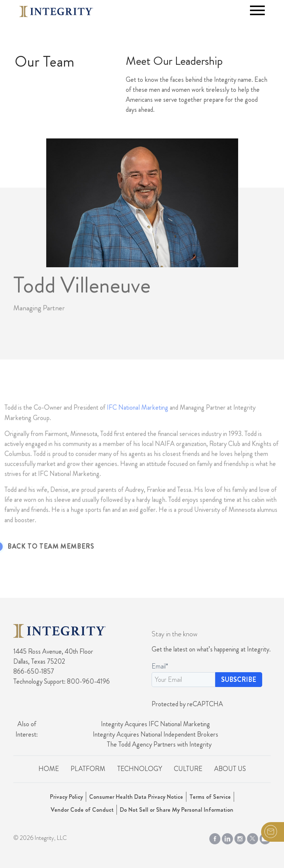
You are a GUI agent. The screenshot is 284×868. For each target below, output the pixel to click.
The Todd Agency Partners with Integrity (159, 744)
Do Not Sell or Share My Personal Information (177, 810)
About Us (230, 769)
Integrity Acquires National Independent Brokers (155, 734)
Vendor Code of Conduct (82, 810)
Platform (88, 769)
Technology (140, 769)
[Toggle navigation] (257, 10)
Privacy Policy (66, 797)
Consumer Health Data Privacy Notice (136, 797)
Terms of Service (210, 797)
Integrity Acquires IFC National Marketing (155, 724)
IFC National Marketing (138, 423)
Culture (188, 769)
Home (49, 769)
